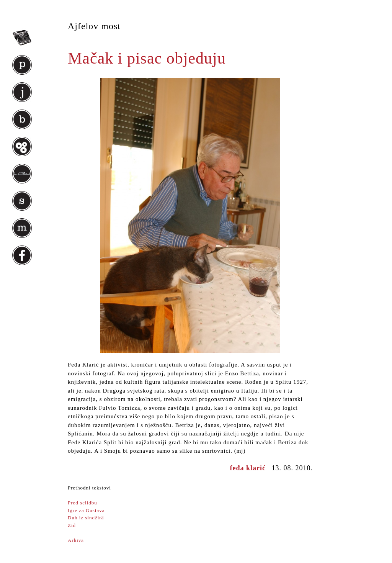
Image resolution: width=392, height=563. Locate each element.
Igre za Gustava (86, 510)
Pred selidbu (82, 503)
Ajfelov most (94, 26)
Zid (72, 525)
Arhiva (76, 540)
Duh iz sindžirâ (86, 518)
